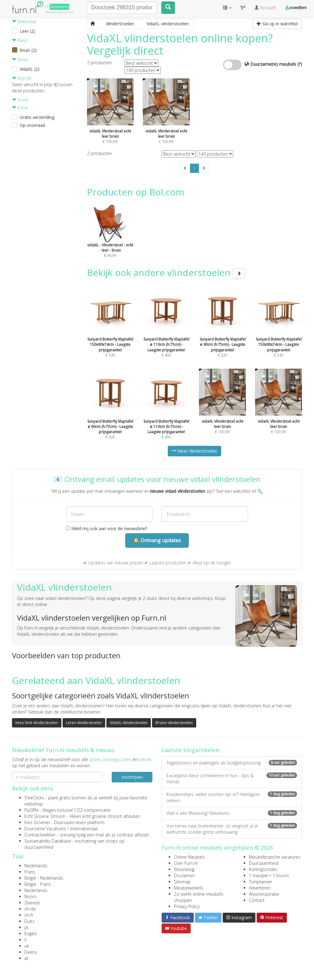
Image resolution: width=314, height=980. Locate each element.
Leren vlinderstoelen (84, 723)
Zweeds (32, 903)
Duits (29, 921)
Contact (257, 900)
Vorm (20, 100)
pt (27, 927)
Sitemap (182, 882)
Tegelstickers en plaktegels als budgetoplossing (232, 763)
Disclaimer (184, 875)
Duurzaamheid (264, 863)
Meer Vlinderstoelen (194, 451)
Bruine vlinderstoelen (174, 723)
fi (25, 940)
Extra (20, 108)
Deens (31, 952)
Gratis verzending (37, 117)
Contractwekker (40, 835)
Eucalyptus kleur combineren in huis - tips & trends (232, 779)
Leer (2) (27, 31)
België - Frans (38, 884)
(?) (300, 64)
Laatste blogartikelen (190, 750)
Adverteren (260, 888)
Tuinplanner (260, 882)
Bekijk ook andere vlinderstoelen (166, 272)
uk (27, 946)
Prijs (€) (22, 78)
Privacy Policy (187, 906)
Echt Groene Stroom (45, 816)
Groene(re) (60, 7)
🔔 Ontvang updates (157, 540)
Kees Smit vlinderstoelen (37, 723)
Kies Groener (37, 822)
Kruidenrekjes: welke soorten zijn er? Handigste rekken (232, 797)
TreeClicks (34, 798)
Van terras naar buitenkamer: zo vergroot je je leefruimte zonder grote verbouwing (232, 829)
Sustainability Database (48, 841)
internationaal (84, 829)
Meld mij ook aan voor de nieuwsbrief (106, 528)
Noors (31, 896)
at (26, 958)
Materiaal (24, 21)
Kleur (20, 40)
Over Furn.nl (186, 863)
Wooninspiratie (264, 894)
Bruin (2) (28, 50)
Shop (20, 59)
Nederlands (36, 866)
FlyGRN (31, 810)
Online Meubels (189, 857)
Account (265, 8)
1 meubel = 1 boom (269, 875)
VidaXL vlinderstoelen (129, 723)
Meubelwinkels (188, 888)
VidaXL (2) (30, 69)
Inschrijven (132, 777)
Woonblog (184, 869)
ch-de (30, 909)
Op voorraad (32, 125)
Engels (31, 934)
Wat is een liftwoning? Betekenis (232, 813)
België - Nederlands (44, 878)
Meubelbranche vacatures (275, 857)
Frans (30, 872)
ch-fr (29, 915)
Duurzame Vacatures (45, 829)
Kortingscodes (263, 869)
